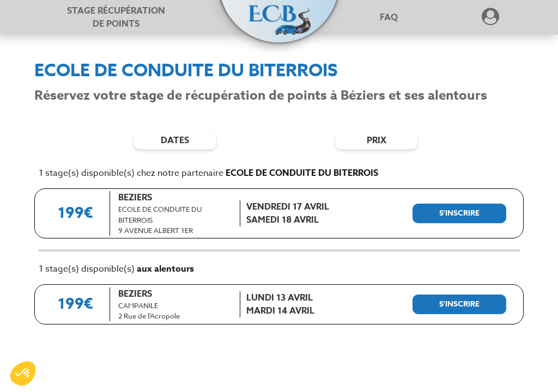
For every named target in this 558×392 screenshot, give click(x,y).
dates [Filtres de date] (175, 140)
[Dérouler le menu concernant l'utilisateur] (490, 20)
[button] (279, 12)
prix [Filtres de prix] (377, 140)
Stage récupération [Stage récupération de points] (116, 17)
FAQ (389, 17)
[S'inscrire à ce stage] (459, 213)
